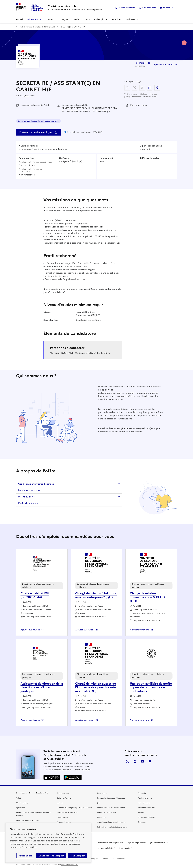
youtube (150, 761)
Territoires (130, 19)
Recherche (142, 793)
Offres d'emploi (34, 19)
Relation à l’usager (145, 798)
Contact (105, 859)
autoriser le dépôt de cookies (142, 94)
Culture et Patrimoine (65, 798)
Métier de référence (28, 503)
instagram (135, 761)
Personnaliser (25, 856)
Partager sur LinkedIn (142, 88)
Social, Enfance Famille (147, 817)
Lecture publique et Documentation (111, 808)
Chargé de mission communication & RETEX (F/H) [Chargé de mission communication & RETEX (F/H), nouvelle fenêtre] (148, 597)
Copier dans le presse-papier (157, 88)
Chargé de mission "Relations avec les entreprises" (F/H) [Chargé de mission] (96, 595)
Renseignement (144, 803)
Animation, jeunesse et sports (27, 821)
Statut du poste (26, 497)
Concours (50, 19)
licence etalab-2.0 (68, 865)
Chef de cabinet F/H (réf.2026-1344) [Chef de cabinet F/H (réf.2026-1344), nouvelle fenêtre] (35, 595)
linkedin (142, 761)
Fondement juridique (29, 490)
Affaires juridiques (23, 803)
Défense (60, 803)
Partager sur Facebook (127, 88)
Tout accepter (77, 856)
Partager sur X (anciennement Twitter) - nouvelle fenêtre (135, 88)
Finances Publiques (64, 822)
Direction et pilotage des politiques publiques (38, 121)
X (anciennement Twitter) (127, 761)
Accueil (19, 19)
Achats (19, 798)
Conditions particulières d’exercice (36, 484)
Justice (100, 803)
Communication (63, 793)
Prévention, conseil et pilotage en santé (112, 827)
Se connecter (169, 8)
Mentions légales (91, 859)
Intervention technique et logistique (111, 798)
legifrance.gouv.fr (136, 843)
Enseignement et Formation (67, 813)
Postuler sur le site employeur (36, 132)
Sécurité (141, 813)
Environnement (63, 817)
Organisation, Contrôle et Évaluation (111, 822)
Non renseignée (27, 165)
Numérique (102, 817)
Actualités (117, 19)
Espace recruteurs (127, 8)
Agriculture (20, 808)
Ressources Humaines (146, 808)
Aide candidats (149, 8)
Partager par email (150, 88)
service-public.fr (105, 848)
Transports (142, 822)
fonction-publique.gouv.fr (110, 843)
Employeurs (64, 19)
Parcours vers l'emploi (95, 19)
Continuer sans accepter (51, 856)
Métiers (77, 19)
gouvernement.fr (157, 843)
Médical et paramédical (106, 813)
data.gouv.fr (124, 848)
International (102, 793)
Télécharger (141, 63)
